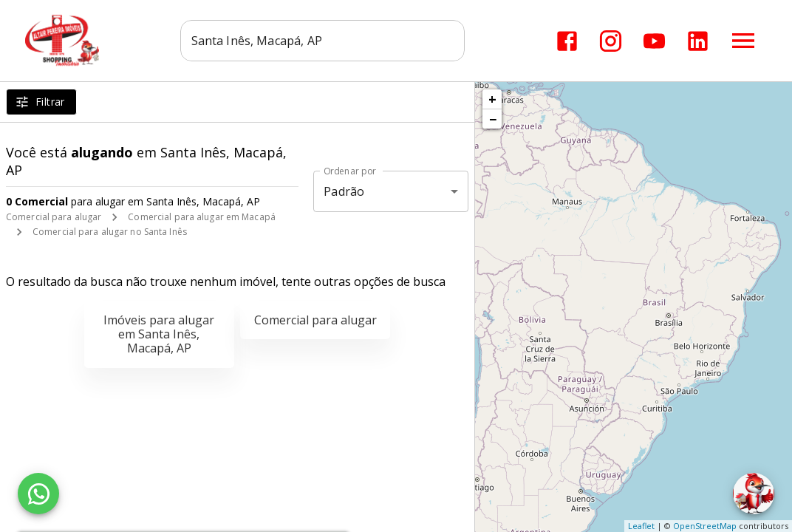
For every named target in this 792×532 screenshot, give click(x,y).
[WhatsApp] (38, 494)
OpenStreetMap (705, 526)
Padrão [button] (344, 191)
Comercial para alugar (54, 217)
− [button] (493, 119)
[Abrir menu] (743, 41)
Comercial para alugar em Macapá (202, 217)
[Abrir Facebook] (567, 41)
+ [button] (492, 99)
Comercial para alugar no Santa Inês (110, 232)
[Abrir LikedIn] (698, 41)
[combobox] (322, 41)
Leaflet (641, 526)
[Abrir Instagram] (611, 41)
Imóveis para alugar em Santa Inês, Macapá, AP (159, 334)
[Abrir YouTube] (654, 41)
